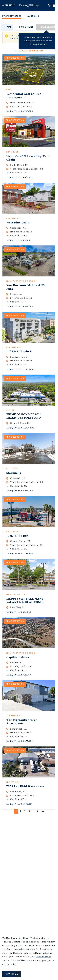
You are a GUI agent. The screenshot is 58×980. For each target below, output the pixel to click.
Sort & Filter (26, 27)
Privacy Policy (43, 957)
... (34, 851)
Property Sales (12, 16)
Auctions (33, 16)
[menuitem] (12, 17)
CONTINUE (12, 974)
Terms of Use (18, 960)
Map (9, 27)
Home (29, 5)
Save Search (48, 27)
